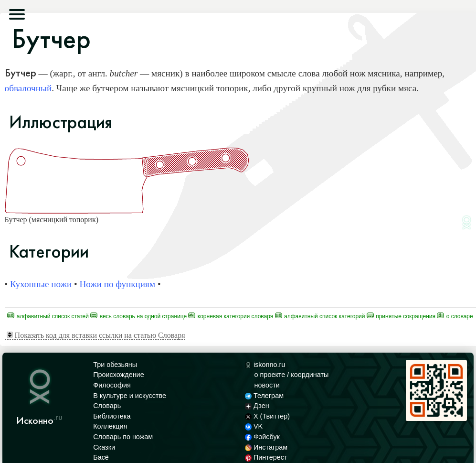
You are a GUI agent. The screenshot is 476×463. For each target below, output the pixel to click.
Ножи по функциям (117, 284)
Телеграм (264, 396)
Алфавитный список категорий (320, 316)
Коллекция (110, 426)
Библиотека (112, 416)
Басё (101, 457)
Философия (112, 385)
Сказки (104, 447)
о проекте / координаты (292, 375)
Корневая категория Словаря (231, 316)
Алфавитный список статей (48, 316)
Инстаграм (266, 447)
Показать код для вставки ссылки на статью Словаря (96, 335)
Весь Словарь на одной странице (138, 316)
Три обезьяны (115, 365)
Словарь (107, 406)
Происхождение (118, 375)
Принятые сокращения (401, 316)
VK (254, 426)
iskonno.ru (265, 365)
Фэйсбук (262, 437)
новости (267, 385)
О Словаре (455, 316)
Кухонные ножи (41, 284)
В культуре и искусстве (130, 396)
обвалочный (28, 88)
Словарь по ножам (123, 437)
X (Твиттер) (267, 416)
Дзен (257, 406)
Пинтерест (266, 457)
